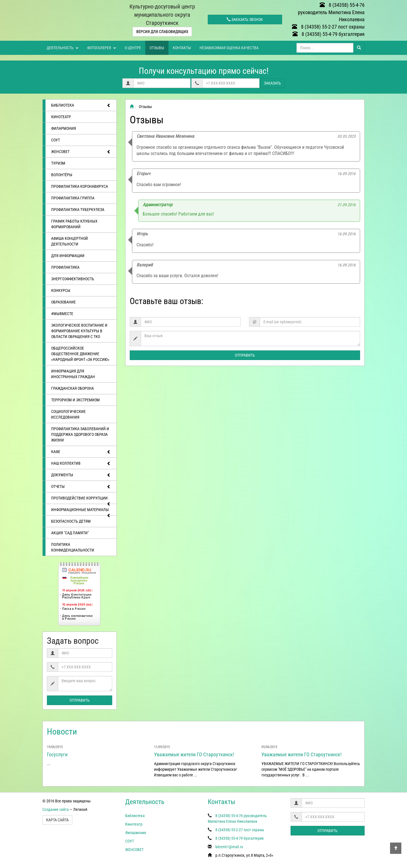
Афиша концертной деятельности (70, 241)
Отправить (80, 700)
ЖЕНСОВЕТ (81, 152)
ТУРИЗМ (58, 163)
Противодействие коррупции (81, 500)
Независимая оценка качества (229, 48)
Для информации (68, 256)
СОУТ (56, 140)
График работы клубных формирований (74, 224)
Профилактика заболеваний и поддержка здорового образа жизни (80, 434)
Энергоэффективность (73, 279)
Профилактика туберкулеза (78, 210)
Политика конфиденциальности (73, 547)
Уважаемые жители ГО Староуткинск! (194, 754)
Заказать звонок (245, 20)
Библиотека (81, 105)
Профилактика (65, 267)
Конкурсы (61, 290)
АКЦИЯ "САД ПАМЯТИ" (70, 533)
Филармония (64, 128)
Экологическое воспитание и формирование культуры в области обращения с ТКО (79, 331)
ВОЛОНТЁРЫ (62, 175)
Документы (81, 475)
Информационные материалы (81, 511)
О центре (133, 48)
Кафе (81, 452)
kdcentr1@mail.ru (229, 847)
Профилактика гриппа (73, 198)
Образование (63, 302)
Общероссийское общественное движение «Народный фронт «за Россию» (80, 354)
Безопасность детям (71, 521)
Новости (62, 732)
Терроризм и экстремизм (75, 400)
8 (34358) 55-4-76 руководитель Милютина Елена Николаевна (331, 12)
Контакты (182, 48)
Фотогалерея (102, 48)
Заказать (272, 83)
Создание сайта (56, 809)
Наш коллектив (81, 464)
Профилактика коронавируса (80, 186)
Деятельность (63, 48)
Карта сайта (57, 820)
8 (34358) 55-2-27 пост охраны (328, 27)
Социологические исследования (68, 414)
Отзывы (157, 48)
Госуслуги (57, 754)
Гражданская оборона (72, 388)
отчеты (81, 487)
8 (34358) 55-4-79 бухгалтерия (329, 34)
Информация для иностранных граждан (73, 374)
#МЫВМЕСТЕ (62, 314)
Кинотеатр (61, 117)
